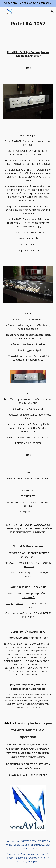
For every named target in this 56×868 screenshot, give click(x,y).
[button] (4, 11)
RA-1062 (17, 141)
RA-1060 (28, 145)
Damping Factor (41, 424)
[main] (28, 24)
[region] (28, 4)
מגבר (28, 424)
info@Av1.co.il (28, 512)
